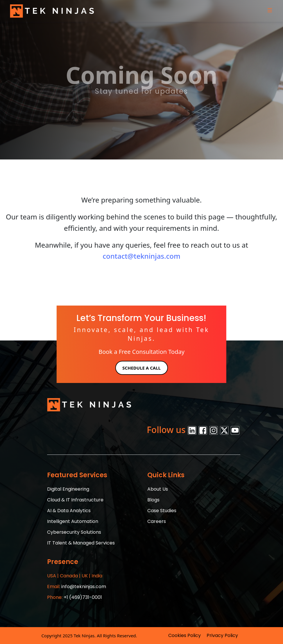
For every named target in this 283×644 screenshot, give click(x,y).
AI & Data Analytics (69, 511)
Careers (157, 521)
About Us (158, 489)
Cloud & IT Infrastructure (75, 500)
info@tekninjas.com (77, 587)
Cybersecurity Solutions (74, 532)
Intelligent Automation (73, 521)
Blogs (153, 500)
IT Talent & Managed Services (81, 543)
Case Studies (162, 511)
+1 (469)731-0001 (75, 597)
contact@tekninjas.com (141, 256)
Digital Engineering (68, 489)
